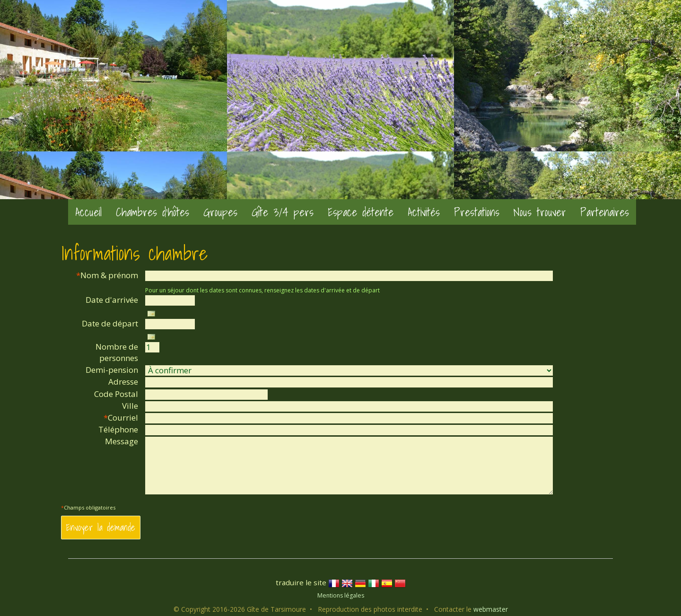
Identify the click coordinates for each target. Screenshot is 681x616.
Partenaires (605, 212)
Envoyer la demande (101, 527)
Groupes (220, 212)
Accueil (88, 212)
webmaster (491, 609)
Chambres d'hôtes (153, 212)
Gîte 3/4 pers (283, 212)
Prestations (477, 212)
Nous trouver (540, 212)
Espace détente (361, 212)
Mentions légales (341, 595)
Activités (424, 212)
